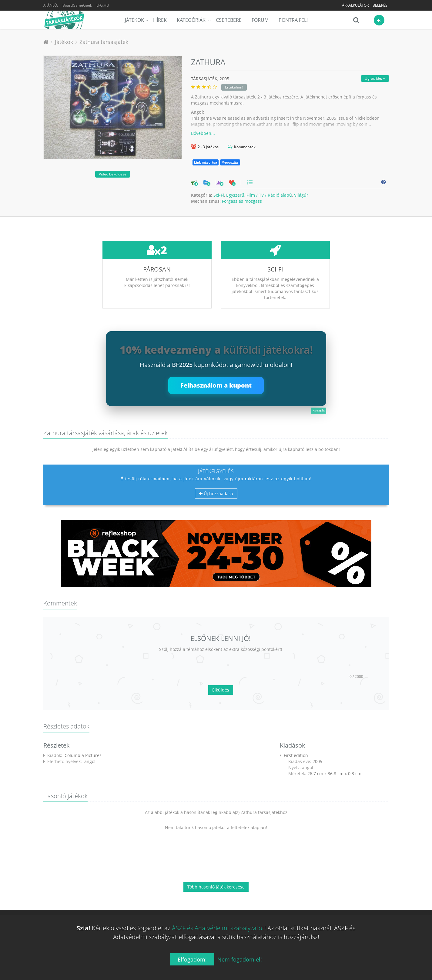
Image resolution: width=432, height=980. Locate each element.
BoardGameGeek (77, 5)
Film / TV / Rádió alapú (269, 195)
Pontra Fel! (293, 20)
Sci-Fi (219, 195)
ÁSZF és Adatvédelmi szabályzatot (218, 928)
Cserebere (229, 20)
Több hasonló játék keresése (216, 887)
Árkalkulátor (355, 5)
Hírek (160, 20)
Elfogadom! (192, 959)
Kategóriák (192, 20)
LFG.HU (103, 5)
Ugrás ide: (375, 78)
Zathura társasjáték (104, 42)
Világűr (301, 195)
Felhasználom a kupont (216, 385)
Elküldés (221, 690)
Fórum (260, 20)
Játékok (134, 20)
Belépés (380, 5)
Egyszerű (235, 195)
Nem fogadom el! (240, 959)
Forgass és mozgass (242, 201)
